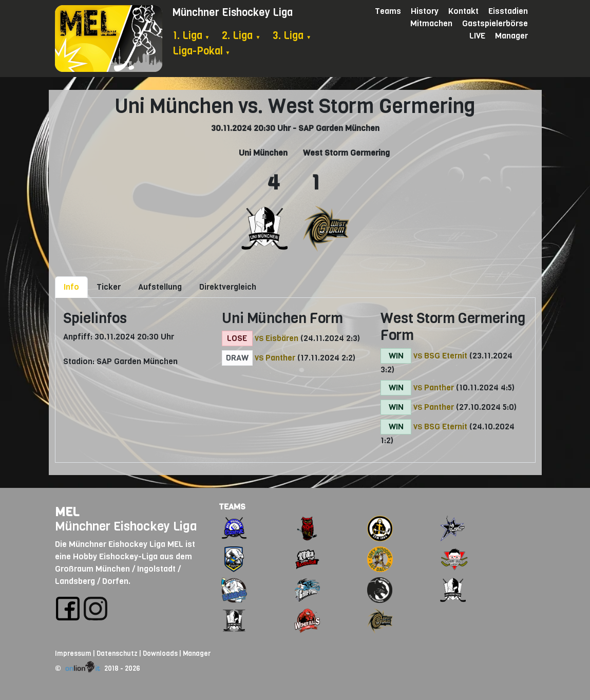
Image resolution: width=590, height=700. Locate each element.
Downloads (160, 654)
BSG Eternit (446, 356)
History (425, 11)
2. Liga (241, 36)
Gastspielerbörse (495, 23)
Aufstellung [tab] (160, 287)
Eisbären (282, 338)
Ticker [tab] (109, 287)
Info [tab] (71, 287)
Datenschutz (117, 654)
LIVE (477, 36)
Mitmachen (431, 23)
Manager (511, 36)
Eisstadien (508, 11)
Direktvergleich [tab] (228, 287)
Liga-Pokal (202, 51)
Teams (388, 11)
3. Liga (292, 36)
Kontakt (463, 11)
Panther (280, 358)
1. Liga (191, 36)
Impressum (73, 654)
